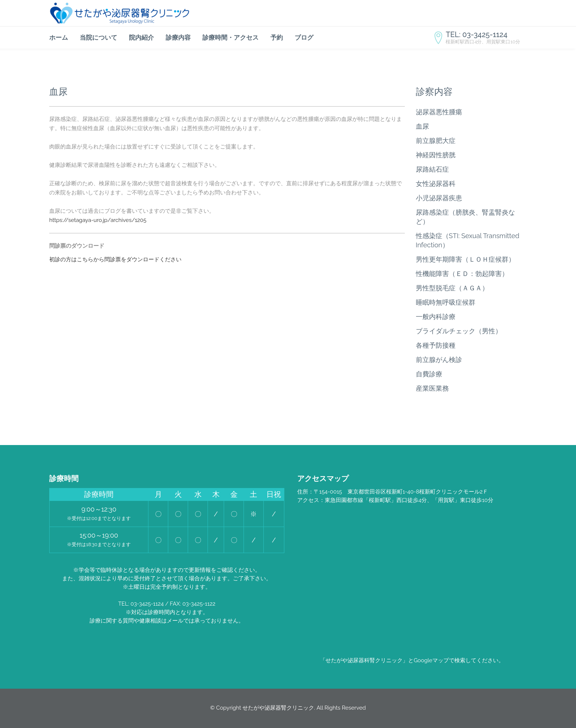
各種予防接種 (436, 345)
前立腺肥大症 (436, 141)
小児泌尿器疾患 (439, 198)
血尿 (422, 126)
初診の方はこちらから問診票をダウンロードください (115, 259)
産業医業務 (432, 388)
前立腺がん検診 (439, 360)
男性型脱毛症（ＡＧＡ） (452, 288)
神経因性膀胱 (436, 155)
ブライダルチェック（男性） (459, 331)
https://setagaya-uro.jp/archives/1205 (98, 220)
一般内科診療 (436, 317)
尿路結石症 (432, 169)
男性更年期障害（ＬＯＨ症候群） (465, 259)
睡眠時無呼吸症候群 (446, 302)
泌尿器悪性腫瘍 (439, 112)
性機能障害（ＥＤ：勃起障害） (462, 274)
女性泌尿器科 (436, 184)
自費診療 (429, 374)
